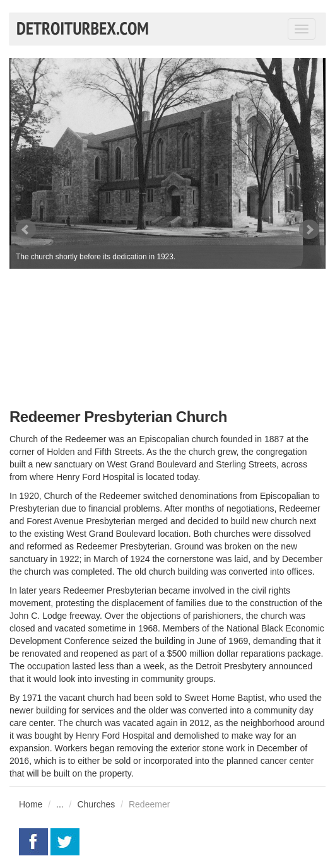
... (60, 804)
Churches (96, 804)
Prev (26, 230)
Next (309, 230)
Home (31, 804)
